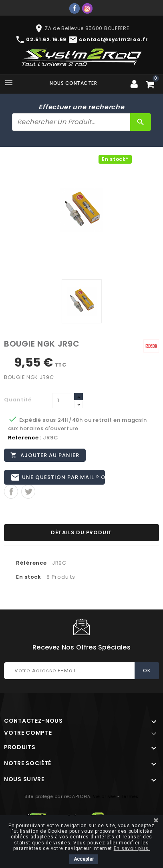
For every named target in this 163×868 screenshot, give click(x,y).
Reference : (25, 438)
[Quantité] (62, 401)
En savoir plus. (132, 848)
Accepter (84, 859)
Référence (31, 563)
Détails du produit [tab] (81, 532)
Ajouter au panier (45, 455)
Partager (11, 492)
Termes (130, 797)
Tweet (28, 492)
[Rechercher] (71, 122)
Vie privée (105, 797)
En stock (29, 577)
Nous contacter (73, 83)
